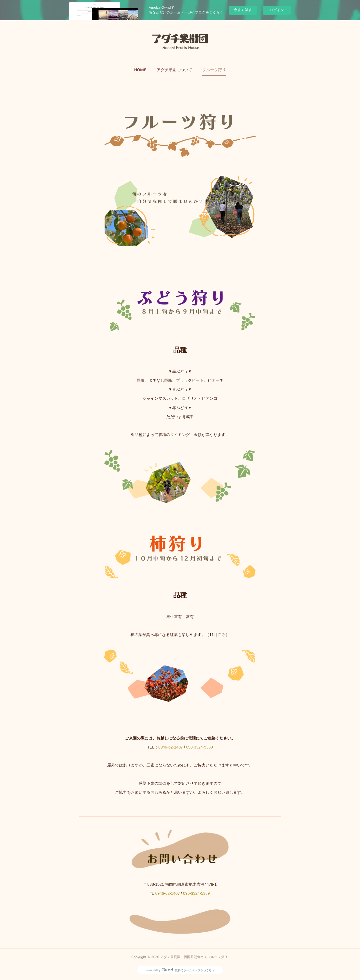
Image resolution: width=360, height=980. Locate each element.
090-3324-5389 (200, 747)
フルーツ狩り (214, 70)
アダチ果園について (174, 70)
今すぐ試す (243, 10)
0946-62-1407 (171, 747)
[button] (140, 70)
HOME (140, 70)
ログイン (277, 10)
